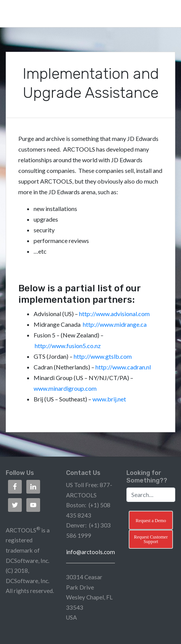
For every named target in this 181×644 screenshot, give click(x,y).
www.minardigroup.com (65, 388)
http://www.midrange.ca (115, 324)
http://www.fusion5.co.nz (68, 346)
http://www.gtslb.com (103, 356)
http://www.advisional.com (114, 314)
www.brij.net (109, 399)
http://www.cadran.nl (123, 367)
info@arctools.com (90, 552)
